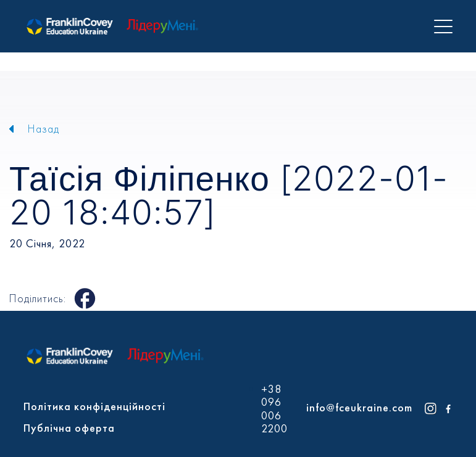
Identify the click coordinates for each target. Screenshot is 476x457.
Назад (44, 129)
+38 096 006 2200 (274, 409)
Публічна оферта (69, 428)
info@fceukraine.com (359, 407)
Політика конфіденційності (94, 406)
